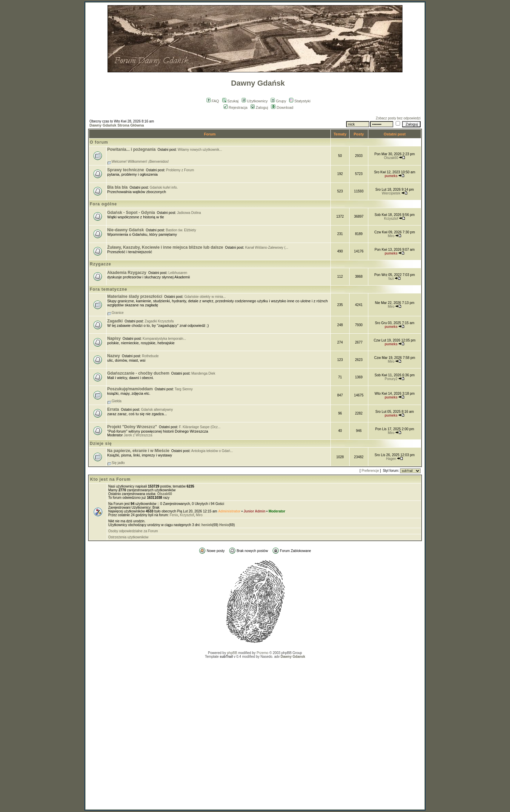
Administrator (229, 511)
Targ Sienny (184, 389)
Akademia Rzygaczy (127, 273)
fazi (391, 279)
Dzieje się (101, 444)
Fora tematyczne (109, 289)
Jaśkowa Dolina (189, 213)
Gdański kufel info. (164, 187)
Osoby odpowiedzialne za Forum (133, 531)
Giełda (117, 401)
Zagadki (115, 321)
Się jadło (118, 463)
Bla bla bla (117, 187)
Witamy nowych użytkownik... (200, 150)
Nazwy (114, 356)
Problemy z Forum (180, 170)
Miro (391, 236)
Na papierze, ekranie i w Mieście (138, 451)
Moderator (277, 511)
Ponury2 (391, 379)
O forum (99, 142)
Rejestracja (236, 107)
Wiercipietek (391, 193)
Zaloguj (259, 107)
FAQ (213, 101)
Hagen (391, 459)
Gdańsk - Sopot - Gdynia (131, 213)
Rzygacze (101, 264)
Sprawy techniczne (126, 170)
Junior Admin (255, 511)
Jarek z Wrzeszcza (138, 435)
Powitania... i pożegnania (131, 149)
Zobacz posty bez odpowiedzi (398, 118)
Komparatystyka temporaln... (164, 339)
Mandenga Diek (203, 373)
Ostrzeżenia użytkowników (128, 537)
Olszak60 (391, 158)
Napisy (114, 338)
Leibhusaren (178, 273)
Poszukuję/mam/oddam (130, 389)
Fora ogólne (103, 204)
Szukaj (230, 101)
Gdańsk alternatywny (157, 410)
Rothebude (150, 356)
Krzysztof (391, 219)
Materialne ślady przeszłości (135, 296)
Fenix (174, 515)
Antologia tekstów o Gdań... (212, 451)
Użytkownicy (255, 101)
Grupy (278, 101)
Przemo (263, 653)
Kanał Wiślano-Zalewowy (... (267, 248)
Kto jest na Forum (110, 479)
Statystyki (300, 101)
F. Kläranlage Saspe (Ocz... (200, 427)
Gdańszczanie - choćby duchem (138, 373)
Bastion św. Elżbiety (181, 230)
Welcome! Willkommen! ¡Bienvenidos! (140, 162)
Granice (118, 313)
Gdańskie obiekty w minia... (205, 297)
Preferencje (370, 471)
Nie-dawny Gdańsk (125, 230)
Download (282, 107)
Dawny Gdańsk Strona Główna (117, 125)
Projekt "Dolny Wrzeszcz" (132, 427)
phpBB (232, 653)
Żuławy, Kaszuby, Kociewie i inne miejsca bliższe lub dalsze (165, 247)
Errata (113, 409)
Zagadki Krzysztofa (159, 321)
